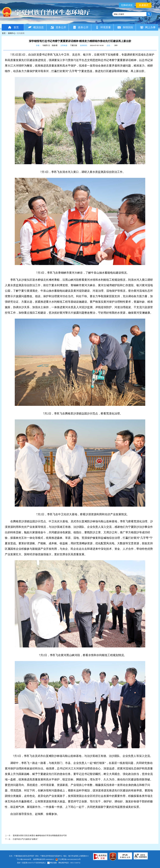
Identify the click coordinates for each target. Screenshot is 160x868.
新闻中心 (12, 33)
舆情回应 (125, 27)
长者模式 (144, 5)
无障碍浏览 (127, 5)
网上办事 (148, 27)
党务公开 (58, 27)
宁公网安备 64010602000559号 (68, 859)
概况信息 (36, 27)
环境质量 (103, 27)
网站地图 (52, 863)
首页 (13, 27)
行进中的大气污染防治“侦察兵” (25, 839)
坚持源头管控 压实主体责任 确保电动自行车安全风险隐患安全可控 (40, 836)
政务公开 (81, 27)
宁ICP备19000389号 (24, 859)
